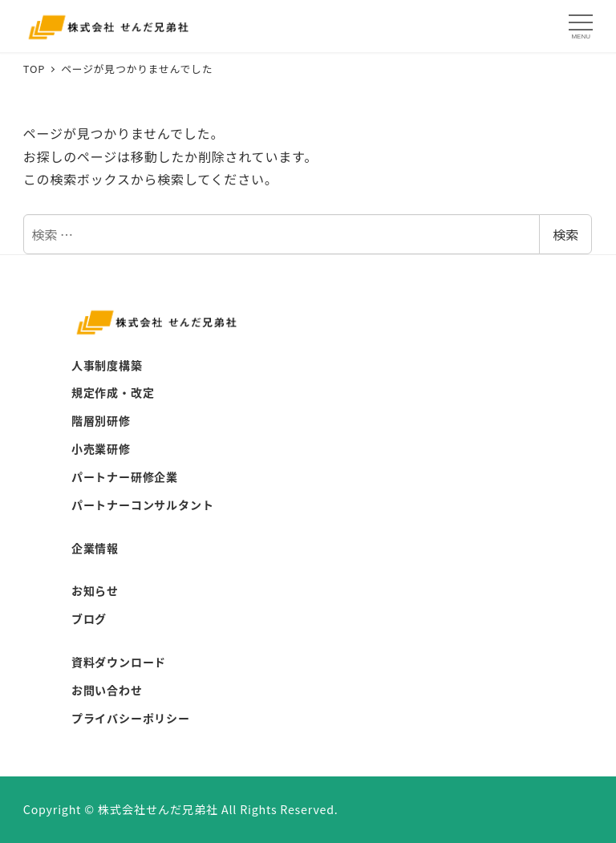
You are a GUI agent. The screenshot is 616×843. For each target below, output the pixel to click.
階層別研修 (101, 420)
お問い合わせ (107, 690)
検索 (565, 234)
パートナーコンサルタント (143, 505)
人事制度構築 (107, 365)
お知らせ (95, 590)
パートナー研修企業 (125, 476)
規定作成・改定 (113, 392)
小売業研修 (101, 448)
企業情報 (95, 548)
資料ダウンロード (119, 662)
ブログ (89, 618)
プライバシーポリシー (131, 718)
